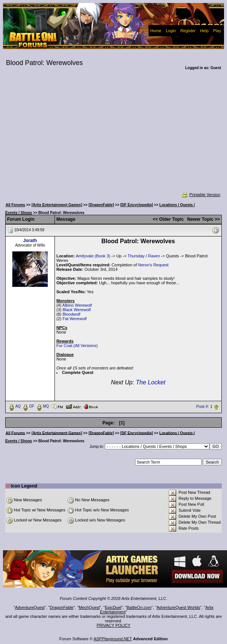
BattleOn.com (139, 607)
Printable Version (201, 195)
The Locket (151, 382)
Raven (154, 256)
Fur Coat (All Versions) (77, 346)
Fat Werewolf (74, 319)
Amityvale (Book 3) (93, 256)
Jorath (30, 241)
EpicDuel (113, 607)
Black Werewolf (77, 310)
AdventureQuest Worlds (179, 607)
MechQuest (89, 607)
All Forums (15, 205)
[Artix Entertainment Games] (57, 205)
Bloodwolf (71, 314)
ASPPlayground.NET (113, 639)
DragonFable (62, 607)
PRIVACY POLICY (114, 625)
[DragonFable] (101, 205)
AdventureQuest (30, 607)
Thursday (136, 256)
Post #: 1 (204, 406)
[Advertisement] (114, 136)
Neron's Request (153, 265)
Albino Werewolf (77, 305)
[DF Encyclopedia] (136, 205)
